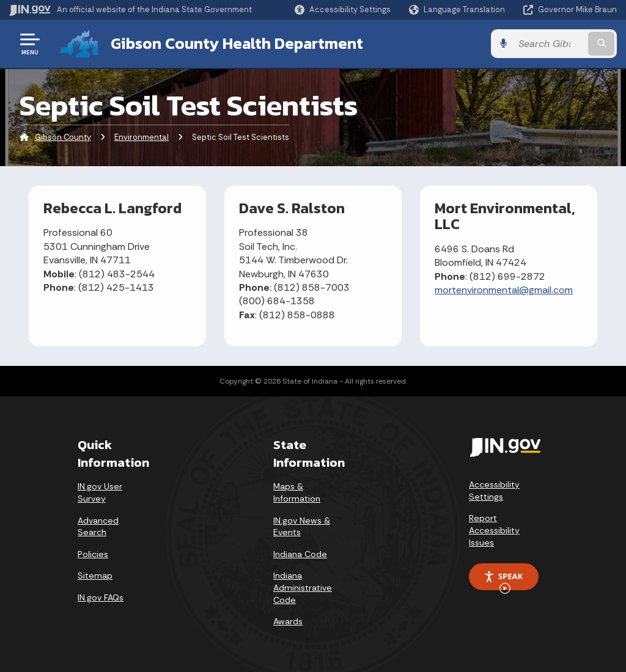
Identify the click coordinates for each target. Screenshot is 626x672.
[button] (343, 9)
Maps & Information (297, 492)
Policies (93, 554)
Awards (288, 621)
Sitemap (95, 575)
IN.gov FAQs (101, 597)
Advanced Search (98, 527)
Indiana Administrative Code (303, 587)
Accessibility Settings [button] (494, 491)
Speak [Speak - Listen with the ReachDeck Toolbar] (503, 580)
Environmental (142, 137)
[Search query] (549, 44)
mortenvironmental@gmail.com (504, 290)
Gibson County (63, 137)
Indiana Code (300, 554)
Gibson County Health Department (237, 43)
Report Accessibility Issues (494, 530)
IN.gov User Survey (100, 492)
